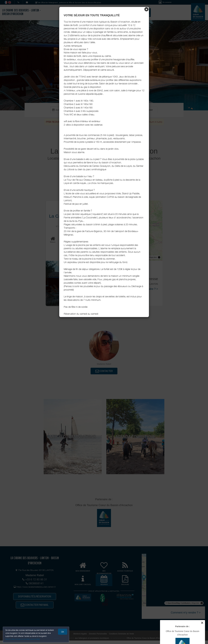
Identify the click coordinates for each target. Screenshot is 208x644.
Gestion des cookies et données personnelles (23, 639)
